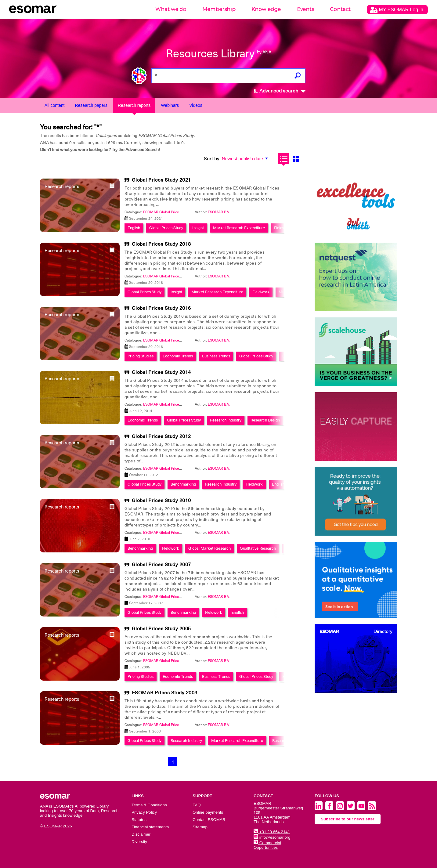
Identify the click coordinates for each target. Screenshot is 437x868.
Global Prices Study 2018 (161, 244)
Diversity (139, 842)
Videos (196, 105)
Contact (340, 9)
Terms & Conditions (149, 805)
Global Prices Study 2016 (161, 308)
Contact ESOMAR (209, 820)
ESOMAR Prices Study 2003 (165, 693)
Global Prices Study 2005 (161, 629)
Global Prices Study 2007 (161, 565)
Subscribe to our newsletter (348, 819)
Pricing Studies (141, 356)
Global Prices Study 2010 (161, 501)
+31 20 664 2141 (272, 832)
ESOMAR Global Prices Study (167, 212)
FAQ (197, 805)
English (134, 228)
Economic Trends (178, 356)
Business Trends (216, 356)
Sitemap (200, 827)
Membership (219, 9)
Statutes (139, 820)
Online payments (208, 812)
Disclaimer (141, 834)
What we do (171, 9)
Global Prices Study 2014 (161, 372)
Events (305, 9)
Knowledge (266, 9)
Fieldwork (283, 228)
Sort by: (212, 159)
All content (54, 105)
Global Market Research (209, 548)
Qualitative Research (258, 548)
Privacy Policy (144, 812)
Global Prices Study (166, 228)
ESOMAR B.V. (219, 212)
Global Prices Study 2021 (161, 180)
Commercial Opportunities (267, 845)
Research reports (134, 105)
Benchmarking (183, 484)
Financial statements (150, 827)
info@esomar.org (272, 837)
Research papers (91, 105)
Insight (198, 228)
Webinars (170, 105)
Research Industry (226, 420)
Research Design (265, 420)
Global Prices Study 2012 (161, 436)
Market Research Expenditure (239, 228)
